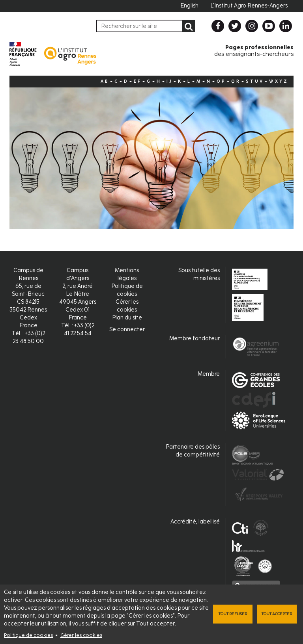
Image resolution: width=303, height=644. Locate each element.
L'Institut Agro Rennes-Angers (249, 6)
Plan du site (127, 318)
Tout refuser (233, 614)
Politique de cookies (28, 635)
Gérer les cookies (81, 635)
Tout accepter (277, 614)
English (189, 6)
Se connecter (127, 329)
